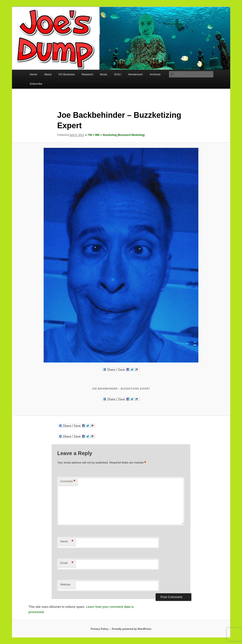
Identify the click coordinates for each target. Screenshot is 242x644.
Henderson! (135, 74)
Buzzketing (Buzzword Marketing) (124, 135)
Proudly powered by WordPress (131, 629)
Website (65, 584)
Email (67, 563)
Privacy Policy (99, 629)
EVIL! (118, 74)
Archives (155, 74)
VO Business (66, 74)
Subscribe (36, 84)
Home (33, 74)
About (48, 74)
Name (67, 542)
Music (104, 74)
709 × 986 (94, 135)
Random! (87, 74)
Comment (68, 481)
